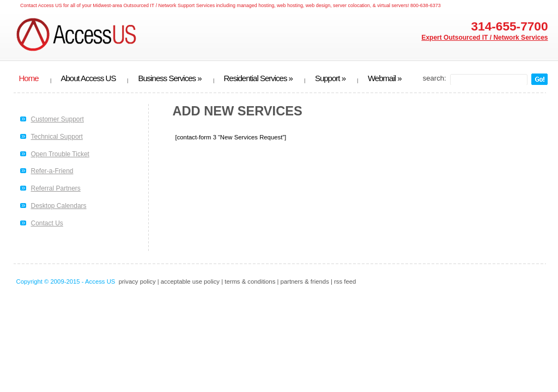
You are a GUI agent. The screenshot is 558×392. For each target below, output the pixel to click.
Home (29, 78)
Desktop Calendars (59, 206)
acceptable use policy (190, 281)
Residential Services (258, 78)
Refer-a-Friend (52, 171)
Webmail (385, 78)
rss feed (345, 281)
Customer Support (57, 119)
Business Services (169, 78)
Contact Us (47, 223)
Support (330, 78)
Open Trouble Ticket (60, 154)
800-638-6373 (426, 5)
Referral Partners (56, 188)
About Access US (89, 78)
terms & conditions (250, 281)
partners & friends (305, 281)
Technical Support (57, 137)
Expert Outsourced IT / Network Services (484, 38)
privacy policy (137, 281)
